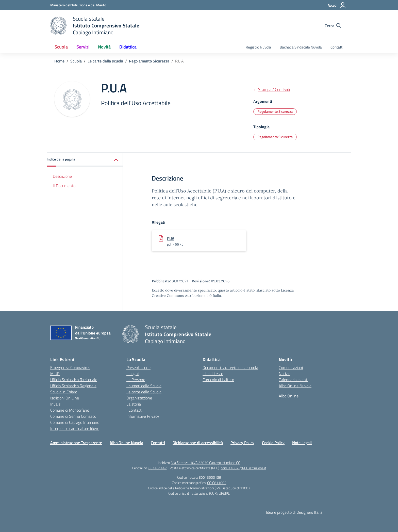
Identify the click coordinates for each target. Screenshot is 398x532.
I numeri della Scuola (144, 386)
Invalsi (56, 404)
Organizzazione (139, 398)
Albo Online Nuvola (295, 386)
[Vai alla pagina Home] (59, 61)
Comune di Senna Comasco (73, 416)
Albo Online (289, 396)
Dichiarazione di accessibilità (198, 443)
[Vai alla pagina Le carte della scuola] (105, 61)
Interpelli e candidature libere (75, 428)
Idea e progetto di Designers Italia (294, 512)
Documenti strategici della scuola (230, 367)
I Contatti (134, 410)
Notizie (285, 374)
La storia (134, 404)
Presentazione (138, 367)
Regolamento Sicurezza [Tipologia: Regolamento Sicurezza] (275, 137)
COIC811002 (217, 483)
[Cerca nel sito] (333, 26)
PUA (171, 238)
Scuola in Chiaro (64, 392)
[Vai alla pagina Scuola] (76, 61)
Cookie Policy (273, 443)
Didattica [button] (128, 47)
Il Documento (64, 186)
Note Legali (302, 443)
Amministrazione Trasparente (76, 443)
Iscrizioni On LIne (65, 398)
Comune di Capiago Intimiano (75, 422)
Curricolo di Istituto (218, 380)
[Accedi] (337, 5)
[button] (85, 160)
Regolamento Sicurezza (275, 111)
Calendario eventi (293, 380)
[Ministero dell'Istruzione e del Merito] (78, 5)
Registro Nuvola (258, 47)
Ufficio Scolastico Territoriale (74, 380)
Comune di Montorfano (70, 410)
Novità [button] (104, 47)
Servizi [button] (83, 47)
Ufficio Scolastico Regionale (73, 386)
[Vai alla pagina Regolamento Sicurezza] (149, 61)
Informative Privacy (143, 416)
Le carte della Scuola (144, 392)
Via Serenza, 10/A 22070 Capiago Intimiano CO (206, 463)
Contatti (337, 47)
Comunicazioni (291, 367)
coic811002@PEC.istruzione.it (244, 468)
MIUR (55, 374)
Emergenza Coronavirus (70, 367)
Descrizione (62, 176)
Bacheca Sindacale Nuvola (301, 47)
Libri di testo (213, 374)
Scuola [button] (61, 47)
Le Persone (136, 380)
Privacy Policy (242, 443)
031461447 (158, 468)
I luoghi (132, 374)
